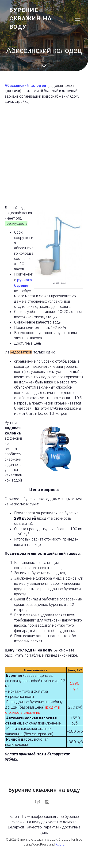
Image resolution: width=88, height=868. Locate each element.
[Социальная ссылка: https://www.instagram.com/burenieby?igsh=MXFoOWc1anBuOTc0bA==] (49, 802)
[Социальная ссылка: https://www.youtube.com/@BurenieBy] (39, 802)
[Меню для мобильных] (77, 18)
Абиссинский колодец (26, 85)
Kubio (60, 844)
